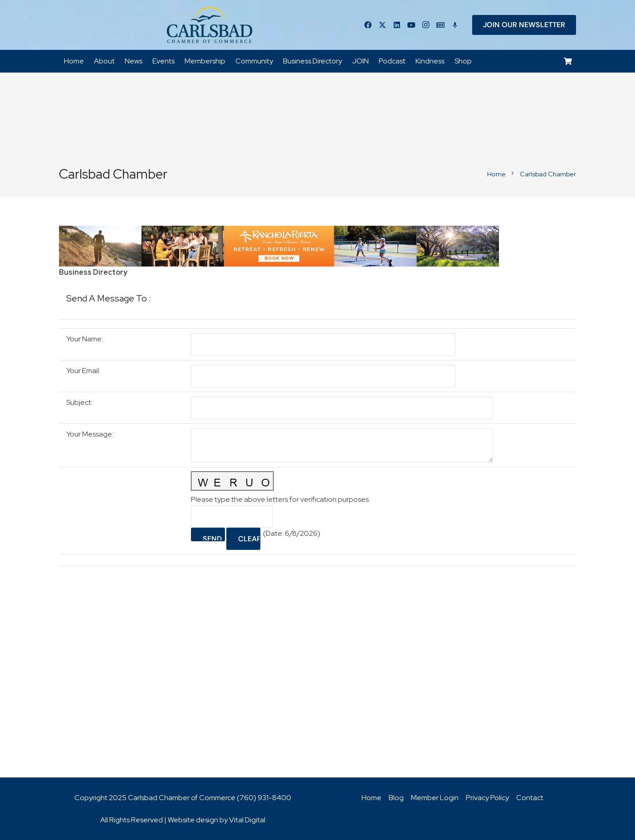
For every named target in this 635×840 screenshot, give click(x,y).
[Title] (440, 25)
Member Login (435, 798)
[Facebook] (368, 25)
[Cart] (568, 61)
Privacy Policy (487, 798)
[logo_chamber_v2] (210, 25)
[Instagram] (426, 25)
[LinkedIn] (397, 25)
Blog (396, 798)
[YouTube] (411, 25)
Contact (530, 798)
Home (371, 798)
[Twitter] (382, 25)
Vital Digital (247, 820)
